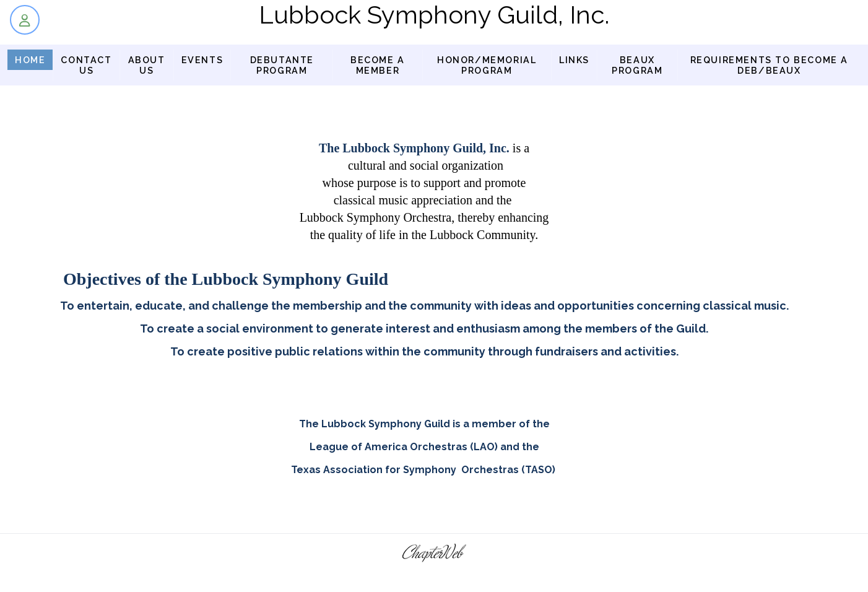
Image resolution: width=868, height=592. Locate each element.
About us (147, 65)
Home (30, 60)
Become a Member (378, 65)
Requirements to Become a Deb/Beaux (769, 65)
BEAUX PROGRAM (637, 65)
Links (574, 60)
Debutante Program (282, 65)
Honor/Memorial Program (487, 65)
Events (202, 60)
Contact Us (86, 65)
